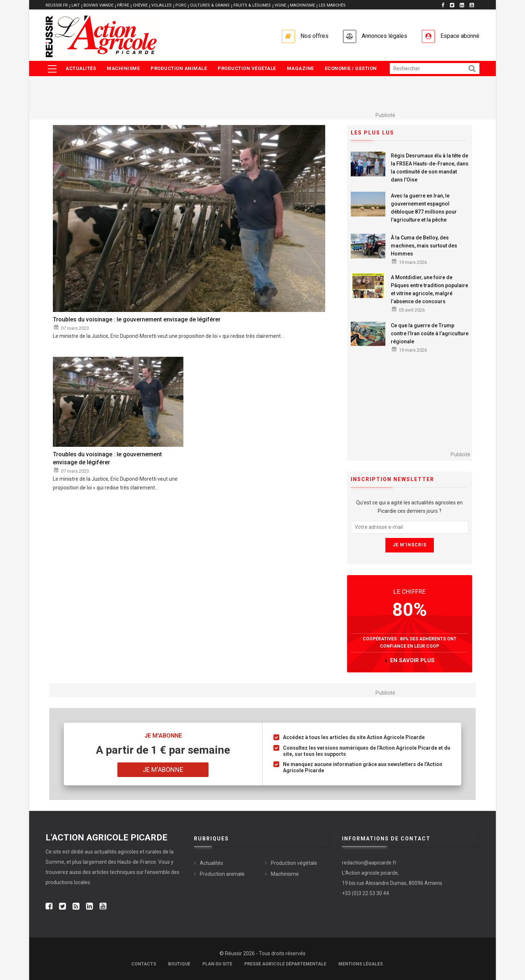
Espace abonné (460, 36)
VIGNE (280, 5)
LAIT (76, 5)
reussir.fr (57, 5)
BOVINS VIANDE (98, 5)
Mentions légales (361, 964)
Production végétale (247, 68)
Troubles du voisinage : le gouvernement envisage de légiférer (137, 319)
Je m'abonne (163, 770)
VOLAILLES (162, 5)
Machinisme (123, 68)
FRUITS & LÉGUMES (252, 5)
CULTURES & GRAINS (210, 5)
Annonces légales (384, 36)
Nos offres (314, 36)
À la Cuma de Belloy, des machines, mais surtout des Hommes (424, 246)
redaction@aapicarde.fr (369, 863)
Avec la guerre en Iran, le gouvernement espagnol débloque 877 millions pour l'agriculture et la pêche (424, 208)
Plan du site (217, 964)
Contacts (144, 964)
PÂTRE (123, 5)
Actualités (81, 68)
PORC (181, 5)
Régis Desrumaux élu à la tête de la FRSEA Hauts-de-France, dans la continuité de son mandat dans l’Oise (430, 168)
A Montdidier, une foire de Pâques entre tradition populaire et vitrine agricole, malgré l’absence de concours (429, 289)
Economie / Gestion (351, 68)
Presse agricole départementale (285, 964)
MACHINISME (302, 5)
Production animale (179, 68)
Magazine (300, 68)
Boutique (179, 964)
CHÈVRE (140, 5)
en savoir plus (412, 660)
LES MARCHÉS (332, 5)
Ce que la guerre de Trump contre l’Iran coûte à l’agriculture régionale (430, 333)
